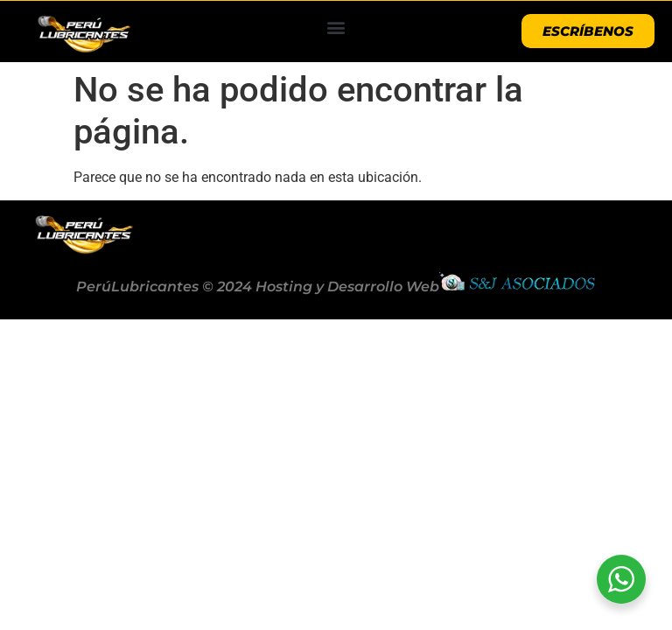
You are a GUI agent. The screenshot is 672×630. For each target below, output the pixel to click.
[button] (336, 27)
